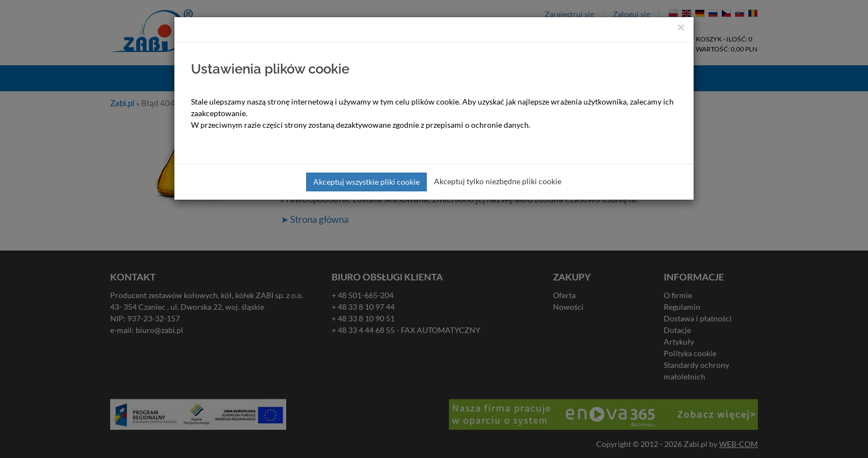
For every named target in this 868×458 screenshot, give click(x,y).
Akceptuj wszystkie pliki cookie (366, 182)
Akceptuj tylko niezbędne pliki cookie (498, 181)
